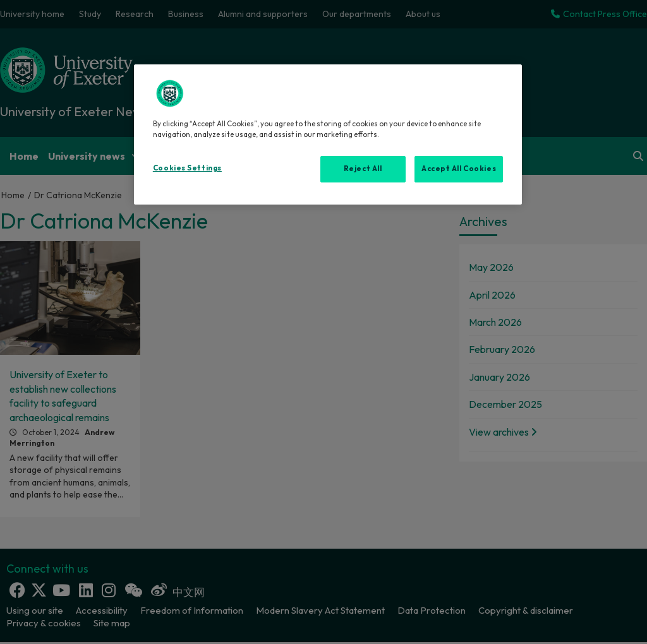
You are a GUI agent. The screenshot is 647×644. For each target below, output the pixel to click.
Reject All (363, 169)
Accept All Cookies (459, 169)
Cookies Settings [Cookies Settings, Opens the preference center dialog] (187, 168)
